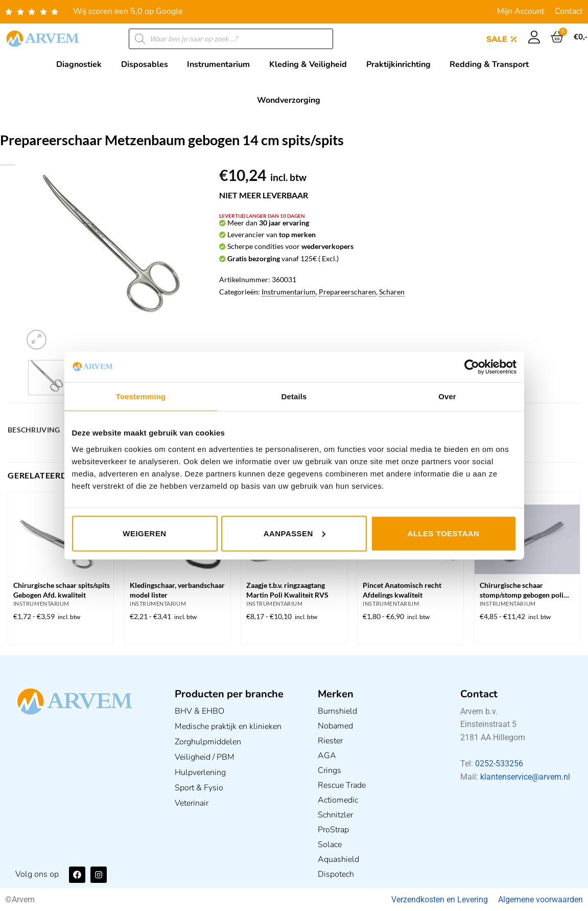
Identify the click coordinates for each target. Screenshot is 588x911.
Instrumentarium (289, 292)
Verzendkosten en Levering (440, 899)
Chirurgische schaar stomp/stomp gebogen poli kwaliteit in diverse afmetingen (522, 591)
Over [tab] (447, 396)
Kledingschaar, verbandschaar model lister (177, 590)
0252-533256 (499, 764)
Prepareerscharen (347, 292)
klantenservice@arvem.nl (525, 777)
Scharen (392, 292)
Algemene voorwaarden (540, 899)
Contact (569, 11)
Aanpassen (295, 533)
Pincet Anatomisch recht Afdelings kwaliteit (402, 590)
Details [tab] (294, 396)
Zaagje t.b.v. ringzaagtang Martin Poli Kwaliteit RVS (287, 590)
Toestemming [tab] (141, 396)
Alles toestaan (444, 533)
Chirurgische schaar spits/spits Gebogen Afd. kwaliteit (62, 590)
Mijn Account (521, 11)
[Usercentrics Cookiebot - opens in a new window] (472, 367)
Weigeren (144, 533)
